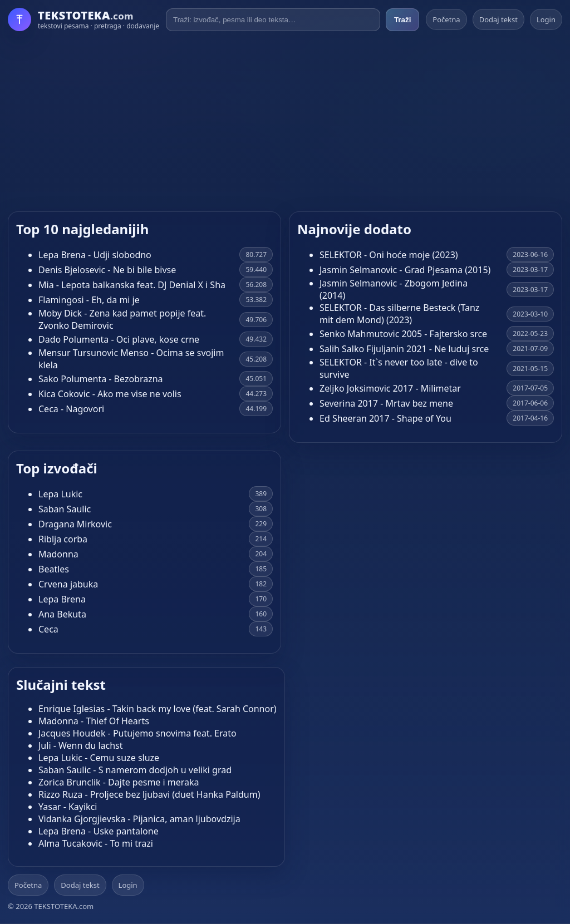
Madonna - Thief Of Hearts (94, 721)
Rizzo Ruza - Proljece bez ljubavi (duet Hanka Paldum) (149, 794)
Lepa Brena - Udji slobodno (95, 255)
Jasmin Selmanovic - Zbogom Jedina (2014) (394, 289)
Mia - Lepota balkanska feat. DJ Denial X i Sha (132, 285)
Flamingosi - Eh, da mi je (89, 300)
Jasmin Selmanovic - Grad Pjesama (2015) (405, 270)
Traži (402, 20)
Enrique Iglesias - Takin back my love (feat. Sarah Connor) (158, 709)
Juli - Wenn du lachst (81, 745)
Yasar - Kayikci (68, 807)
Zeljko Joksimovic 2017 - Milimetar (390, 388)
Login (546, 19)
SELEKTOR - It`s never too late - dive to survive (399, 368)
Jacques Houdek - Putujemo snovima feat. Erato (137, 733)
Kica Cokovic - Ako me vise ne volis (110, 394)
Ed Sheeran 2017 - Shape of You (385, 418)
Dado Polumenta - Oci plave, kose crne (119, 339)
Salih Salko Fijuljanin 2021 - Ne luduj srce (404, 349)
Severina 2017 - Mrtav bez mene (386, 403)
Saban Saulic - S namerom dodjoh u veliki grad (135, 770)
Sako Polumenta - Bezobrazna (101, 379)
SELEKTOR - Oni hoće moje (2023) (389, 255)
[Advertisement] (285, 121)
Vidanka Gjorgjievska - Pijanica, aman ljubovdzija (139, 819)
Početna (446, 19)
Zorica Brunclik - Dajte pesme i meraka (119, 782)
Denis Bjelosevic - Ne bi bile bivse (107, 270)
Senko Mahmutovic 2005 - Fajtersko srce (403, 334)
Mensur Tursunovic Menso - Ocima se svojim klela (131, 359)
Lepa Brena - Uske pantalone (99, 831)
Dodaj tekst (498, 19)
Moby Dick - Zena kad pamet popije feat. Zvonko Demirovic (122, 319)
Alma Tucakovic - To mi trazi (96, 843)
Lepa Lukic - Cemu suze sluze (99, 758)
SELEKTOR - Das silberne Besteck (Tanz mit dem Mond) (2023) (399, 314)
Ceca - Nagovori (71, 409)
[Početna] (83, 19)
